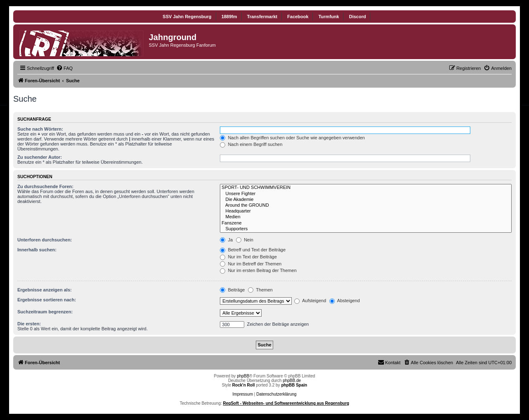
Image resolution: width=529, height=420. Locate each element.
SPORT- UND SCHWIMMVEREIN (366, 188)
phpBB (243, 376)
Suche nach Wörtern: (40, 129)
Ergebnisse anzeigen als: (44, 290)
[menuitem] (64, 68)
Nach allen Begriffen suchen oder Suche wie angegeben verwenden (292, 138)
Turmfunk (329, 17)
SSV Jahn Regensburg (187, 17)
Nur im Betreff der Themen (251, 264)
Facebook (298, 17)
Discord (357, 17)
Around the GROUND (366, 205)
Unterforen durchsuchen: (45, 240)
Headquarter (366, 211)
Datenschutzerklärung (276, 394)
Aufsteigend (310, 301)
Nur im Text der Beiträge (248, 257)
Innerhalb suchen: (37, 250)
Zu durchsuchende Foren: (45, 186)
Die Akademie (366, 200)
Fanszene (366, 223)
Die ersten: (29, 324)
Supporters (366, 229)
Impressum (243, 394)
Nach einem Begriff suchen (251, 144)
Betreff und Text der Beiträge (253, 250)
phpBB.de (292, 381)
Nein (245, 240)
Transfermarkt (262, 17)
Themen (260, 290)
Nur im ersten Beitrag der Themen (258, 270)
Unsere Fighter (366, 194)
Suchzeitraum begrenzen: (45, 312)
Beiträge (232, 290)
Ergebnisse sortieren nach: (47, 300)
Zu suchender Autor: (40, 157)
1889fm (229, 17)
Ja (226, 240)
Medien (366, 217)
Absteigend (345, 301)
